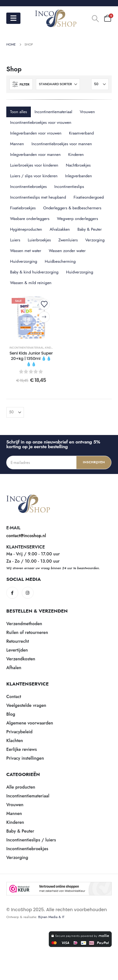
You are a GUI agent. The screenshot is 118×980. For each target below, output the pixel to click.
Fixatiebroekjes (23, 208)
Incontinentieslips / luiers (31, 840)
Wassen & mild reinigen (31, 283)
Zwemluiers (68, 240)
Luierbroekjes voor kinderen (34, 165)
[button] (95, 19)
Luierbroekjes (39, 240)
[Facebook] (12, 593)
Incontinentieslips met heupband (38, 197)
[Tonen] (100, 84)
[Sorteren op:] (58, 84)
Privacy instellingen (25, 758)
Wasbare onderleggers (30, 219)
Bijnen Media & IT (51, 917)
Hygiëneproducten (26, 229)
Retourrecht (18, 641)
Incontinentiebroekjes (28, 187)
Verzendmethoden (24, 624)
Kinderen (76, 154)
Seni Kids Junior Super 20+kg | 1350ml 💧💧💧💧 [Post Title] (31, 359)
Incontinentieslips (69, 187)
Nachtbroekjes (78, 165)
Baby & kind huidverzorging (34, 272)
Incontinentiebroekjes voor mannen (62, 144)
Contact (14, 696)
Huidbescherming (60, 261)
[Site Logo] (56, 18)
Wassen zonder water (67, 251)
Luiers (15, 240)
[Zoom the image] (28, 498)
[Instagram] (28, 593)
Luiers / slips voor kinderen (34, 176)
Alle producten (21, 787)
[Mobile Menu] (13, 18)
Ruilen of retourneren (27, 632)
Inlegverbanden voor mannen (35, 154)
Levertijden (17, 650)
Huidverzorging (24, 261)
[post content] (31, 317)
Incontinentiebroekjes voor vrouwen (41, 122)
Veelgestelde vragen (26, 705)
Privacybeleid (19, 732)
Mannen (17, 144)
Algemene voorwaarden (30, 723)
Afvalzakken (60, 229)
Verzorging (95, 240)
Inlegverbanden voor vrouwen (36, 133)
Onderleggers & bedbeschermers (72, 208)
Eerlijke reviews (22, 749)
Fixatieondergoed (89, 197)
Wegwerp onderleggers (77, 219)
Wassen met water (26, 251)
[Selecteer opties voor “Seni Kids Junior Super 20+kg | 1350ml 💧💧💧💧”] (44, 317)
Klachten (15, 741)
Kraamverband (81, 133)
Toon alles (19, 112)
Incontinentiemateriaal (53, 112)
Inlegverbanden (79, 176)
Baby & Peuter (90, 229)
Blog (11, 714)
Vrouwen (87, 112)
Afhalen (14, 668)
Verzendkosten (21, 659)
